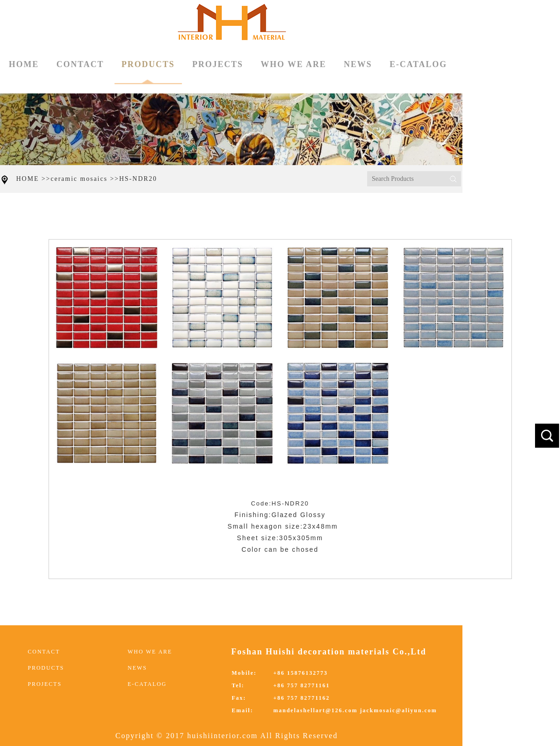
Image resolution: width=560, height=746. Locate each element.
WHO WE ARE (294, 64)
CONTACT (80, 64)
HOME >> (34, 179)
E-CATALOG (418, 64)
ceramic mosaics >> (85, 179)
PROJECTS (218, 64)
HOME (24, 64)
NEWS (358, 64)
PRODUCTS (148, 72)
